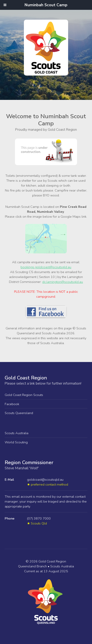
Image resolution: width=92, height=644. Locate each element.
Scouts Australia (17, 433)
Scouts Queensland (19, 413)
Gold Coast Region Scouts (24, 395)
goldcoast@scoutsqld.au (45, 480)
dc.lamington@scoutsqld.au (63, 282)
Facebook (12, 404)
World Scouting (16, 442)
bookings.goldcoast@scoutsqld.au (46, 267)
